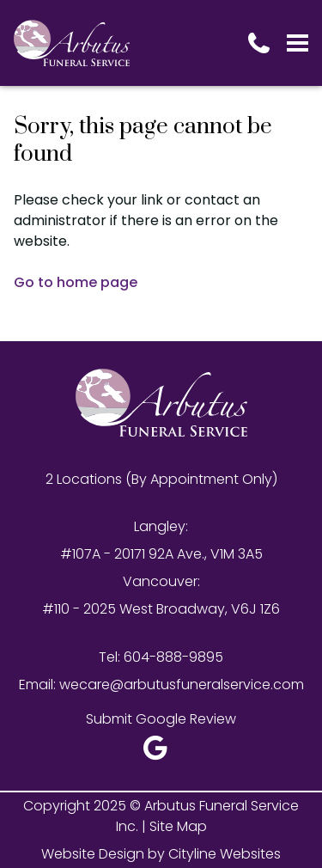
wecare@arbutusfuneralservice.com (182, 685)
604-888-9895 (173, 657)
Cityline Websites (225, 854)
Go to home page (76, 282)
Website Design (93, 854)
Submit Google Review (161, 719)
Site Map (178, 826)
